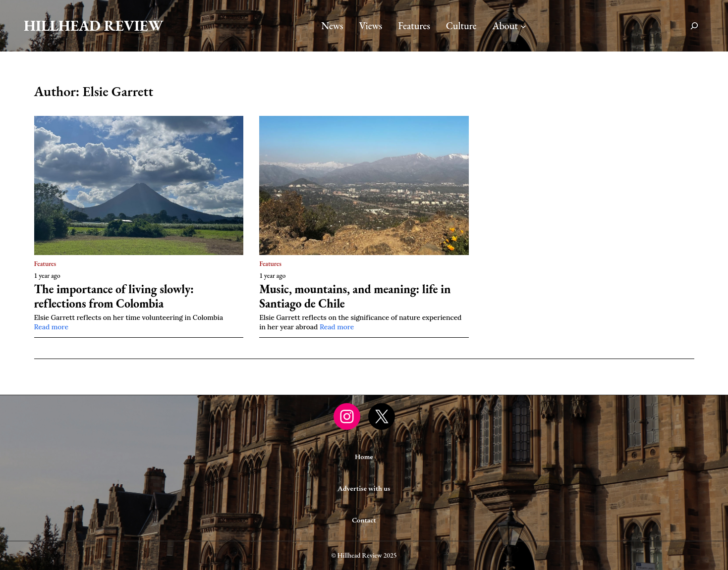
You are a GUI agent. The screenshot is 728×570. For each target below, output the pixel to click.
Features (45, 263)
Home (364, 458)
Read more (51, 327)
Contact (364, 521)
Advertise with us (364, 489)
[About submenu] (523, 26)
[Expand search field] (694, 26)
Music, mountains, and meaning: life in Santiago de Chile (355, 297)
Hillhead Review (93, 26)
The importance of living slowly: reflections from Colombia (114, 297)
